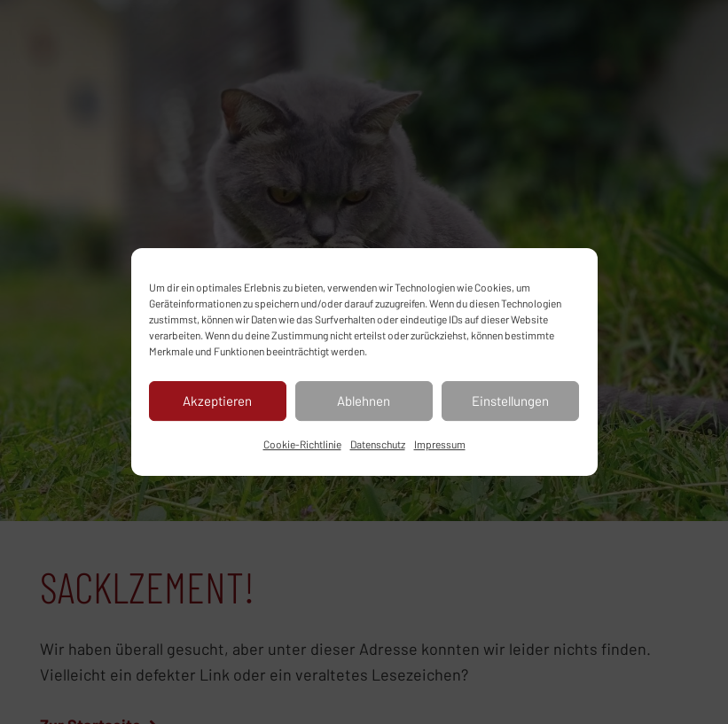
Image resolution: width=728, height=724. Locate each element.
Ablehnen (364, 401)
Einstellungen (510, 401)
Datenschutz (378, 444)
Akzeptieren (217, 401)
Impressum (440, 444)
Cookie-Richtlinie (302, 444)
